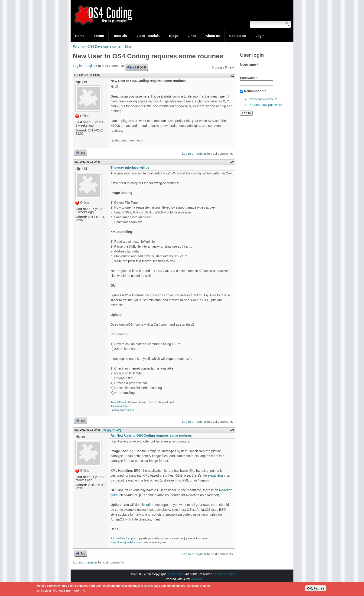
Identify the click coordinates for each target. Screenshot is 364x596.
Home (80, 36)
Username (249, 65)
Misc (128, 46)
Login (260, 36)
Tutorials (120, 36)
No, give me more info (69, 591)
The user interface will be (130, 167)
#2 (232, 162)
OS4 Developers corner (104, 46)
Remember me (255, 91)
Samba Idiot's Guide (122, 410)
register (92, 66)
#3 (232, 430)
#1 (232, 75)
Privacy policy (225, 574)
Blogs (174, 36)
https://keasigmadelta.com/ (126, 542)
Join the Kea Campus (123, 538)
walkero (196, 579)
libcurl (146, 505)
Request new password (265, 105)
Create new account (263, 99)
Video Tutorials (148, 36)
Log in (77, 66)
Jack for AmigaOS (121, 406)
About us (213, 36)
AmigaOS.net (118, 402)
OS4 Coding (175, 574)
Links (192, 36)
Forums (78, 46)
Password (249, 78)
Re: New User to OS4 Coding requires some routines (151, 436)
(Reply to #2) (111, 430)
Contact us (238, 36)
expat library (217, 475)
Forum (99, 36)
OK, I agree (316, 589)
